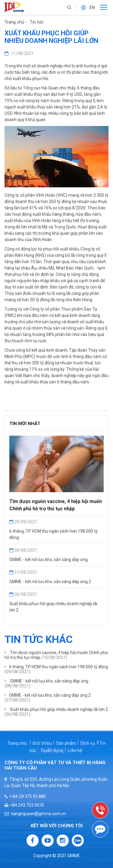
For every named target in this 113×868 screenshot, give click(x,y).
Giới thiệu (42, 743)
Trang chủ (14, 22)
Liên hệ (75, 750)
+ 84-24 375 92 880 (25, 796)
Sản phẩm (66, 743)
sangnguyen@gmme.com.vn (35, 814)
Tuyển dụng (52, 750)
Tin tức (37, 22)
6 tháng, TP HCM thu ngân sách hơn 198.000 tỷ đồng (56, 669)
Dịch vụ (88, 743)
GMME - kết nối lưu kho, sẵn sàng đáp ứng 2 (50, 582)
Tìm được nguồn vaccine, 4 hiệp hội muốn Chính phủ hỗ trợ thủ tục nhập (56, 655)
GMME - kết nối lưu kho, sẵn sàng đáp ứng (49, 560)
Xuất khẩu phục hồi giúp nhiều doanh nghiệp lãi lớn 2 (56, 712)
